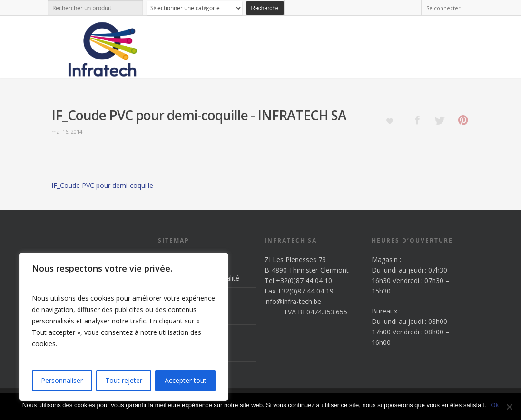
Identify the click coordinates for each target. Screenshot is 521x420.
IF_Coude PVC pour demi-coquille (102, 185)
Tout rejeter (124, 380)
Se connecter (443, 8)
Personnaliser (62, 380)
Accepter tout (186, 380)
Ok (495, 405)
